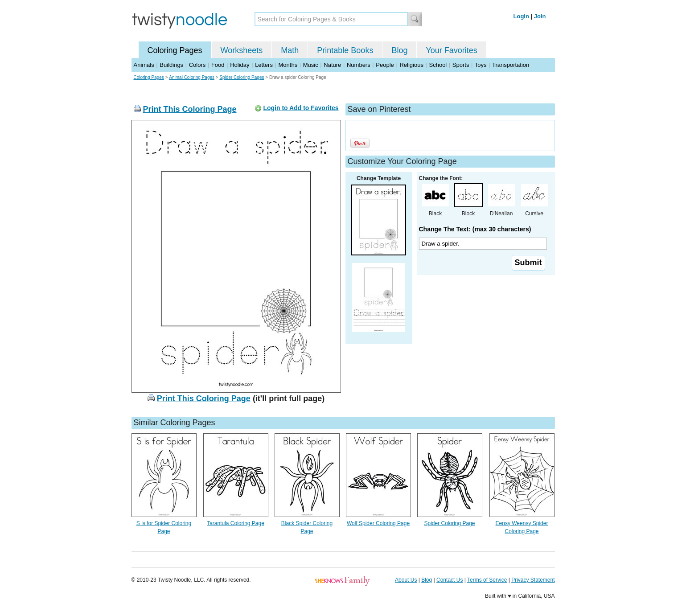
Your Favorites (451, 50)
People (385, 65)
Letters (264, 65)
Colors (197, 65)
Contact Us (450, 580)
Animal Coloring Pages (192, 77)
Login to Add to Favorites (301, 108)
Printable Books (345, 50)
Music (311, 65)
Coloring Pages (175, 50)
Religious (411, 65)
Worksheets (242, 50)
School (438, 65)
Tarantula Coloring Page (236, 523)
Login (521, 16)
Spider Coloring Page (449, 523)
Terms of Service (487, 580)
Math (290, 50)
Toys (481, 65)
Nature (332, 65)
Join (540, 16)
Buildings (171, 65)
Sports (461, 65)
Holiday (240, 65)
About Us (406, 580)
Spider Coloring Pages (242, 77)
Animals (144, 65)
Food (218, 65)
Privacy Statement (533, 580)
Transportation (511, 65)
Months (288, 65)
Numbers (359, 65)
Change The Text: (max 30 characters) (475, 229)
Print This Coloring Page (190, 109)
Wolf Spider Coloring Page (378, 523)
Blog (399, 50)
